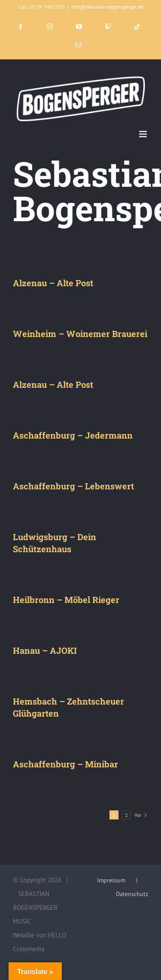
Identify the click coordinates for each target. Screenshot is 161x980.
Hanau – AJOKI (45, 650)
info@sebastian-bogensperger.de (107, 7)
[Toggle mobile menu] (144, 134)
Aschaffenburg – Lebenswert (73, 486)
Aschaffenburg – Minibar (65, 764)
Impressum (111, 880)
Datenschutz (132, 894)
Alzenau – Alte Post (53, 283)
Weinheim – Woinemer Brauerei (80, 334)
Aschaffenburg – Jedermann (73, 435)
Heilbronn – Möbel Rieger (66, 600)
